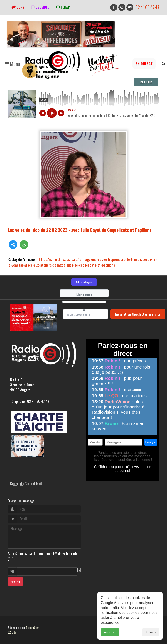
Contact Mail (33, 484)
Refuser (151, 632)
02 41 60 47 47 (147, 7)
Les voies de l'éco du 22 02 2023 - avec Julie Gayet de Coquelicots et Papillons (80, 230)
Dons (18, 7)
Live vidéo (40, 7)
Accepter (110, 632)
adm (13, 632)
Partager (84, 282)
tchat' (63, 7)
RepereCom (33, 627)
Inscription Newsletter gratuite (138, 314)
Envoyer (16, 581)
